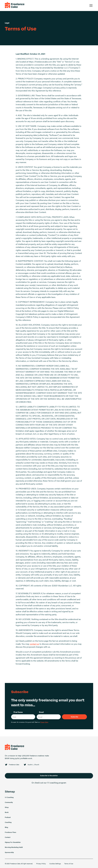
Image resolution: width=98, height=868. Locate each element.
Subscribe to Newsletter (49, 777)
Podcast (8, 818)
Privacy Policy (41, 865)
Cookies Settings (55, 865)
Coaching (8, 823)
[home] (15, 6)
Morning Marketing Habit (14, 848)
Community (9, 803)
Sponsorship (9, 853)
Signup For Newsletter (13, 843)
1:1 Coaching (9, 798)
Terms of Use (69, 865)
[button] (91, 6)
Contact (8, 838)
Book (7, 813)
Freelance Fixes (10, 833)
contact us (34, 644)
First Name (18, 712)
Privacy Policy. (44, 722)
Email (41, 712)
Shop (7, 808)
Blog (6, 828)
